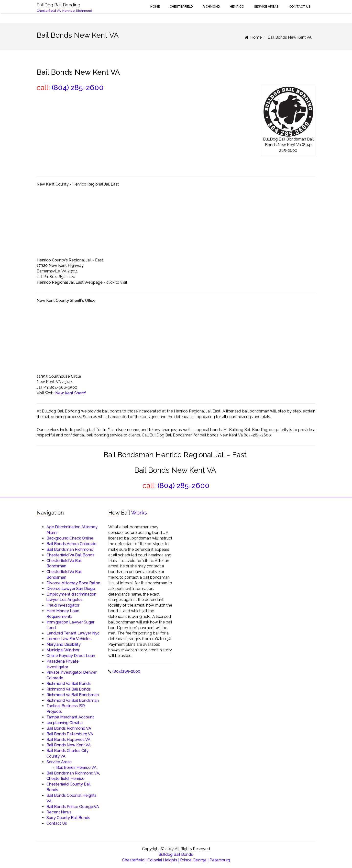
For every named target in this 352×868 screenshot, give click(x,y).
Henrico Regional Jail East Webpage (70, 282)
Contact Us (299, 6)
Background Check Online (70, 538)
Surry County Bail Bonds (68, 818)
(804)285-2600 (126, 671)
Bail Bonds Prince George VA (73, 807)
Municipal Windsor (63, 650)
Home (155, 6)
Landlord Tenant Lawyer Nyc (73, 633)
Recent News (59, 812)
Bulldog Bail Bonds (176, 854)
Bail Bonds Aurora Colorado (71, 544)
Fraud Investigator (63, 605)
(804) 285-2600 (78, 88)
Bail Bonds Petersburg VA (70, 734)
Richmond (211, 6)
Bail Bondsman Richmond (70, 549)
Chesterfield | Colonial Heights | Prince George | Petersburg (176, 860)
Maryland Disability (64, 644)
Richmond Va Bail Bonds (69, 684)
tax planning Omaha (65, 723)
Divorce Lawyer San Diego (71, 589)
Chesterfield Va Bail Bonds (70, 555)
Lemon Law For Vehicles (69, 639)
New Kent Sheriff (71, 393)
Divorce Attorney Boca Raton (73, 583)
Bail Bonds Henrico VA (76, 768)
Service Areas (266, 6)
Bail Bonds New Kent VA (69, 745)
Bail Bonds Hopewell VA (68, 740)
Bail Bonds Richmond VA (69, 728)
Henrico (237, 6)
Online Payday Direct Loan (71, 656)
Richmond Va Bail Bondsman (73, 695)
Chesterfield (181, 6)
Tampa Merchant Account (70, 717)
